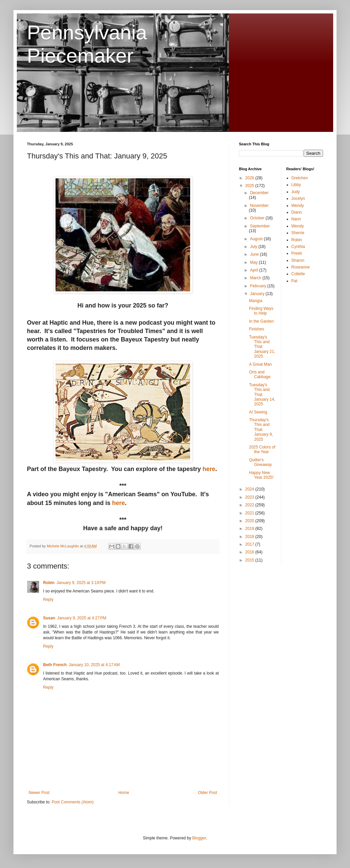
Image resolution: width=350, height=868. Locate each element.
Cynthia (298, 247)
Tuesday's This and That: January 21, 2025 (262, 347)
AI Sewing (258, 412)
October (258, 218)
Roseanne (301, 267)
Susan (49, 618)
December (259, 193)
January (258, 294)
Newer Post (39, 793)
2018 (250, 537)
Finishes (257, 329)
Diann (297, 212)
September (260, 226)
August (257, 239)
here (209, 469)
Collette (298, 274)
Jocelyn (298, 198)
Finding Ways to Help (261, 311)
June (255, 254)
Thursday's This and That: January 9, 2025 (261, 430)
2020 (250, 521)
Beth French (55, 665)
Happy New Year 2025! (261, 475)
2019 (250, 529)
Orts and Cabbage (260, 374)
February (259, 286)
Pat (294, 281)
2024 (250, 489)
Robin (49, 583)
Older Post (207, 793)
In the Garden (261, 321)
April (255, 270)
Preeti (297, 253)
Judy (296, 192)
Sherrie (298, 233)
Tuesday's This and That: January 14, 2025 (262, 395)
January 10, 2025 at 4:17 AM (94, 665)
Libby (296, 185)
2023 (250, 497)
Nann (296, 219)
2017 (250, 544)
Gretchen (300, 178)
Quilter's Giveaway (260, 462)
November (259, 206)
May (254, 262)
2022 (250, 505)
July (254, 247)
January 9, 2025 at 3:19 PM (81, 583)
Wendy (298, 206)
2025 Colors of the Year (262, 449)
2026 (250, 178)
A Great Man (260, 364)
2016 (250, 552)
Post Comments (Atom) (73, 802)
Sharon (298, 260)
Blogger (199, 838)
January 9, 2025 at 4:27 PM (82, 618)
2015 (250, 560)
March (256, 278)
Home (124, 793)
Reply (48, 600)
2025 (250, 186)
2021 (250, 513)
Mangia (256, 301)
